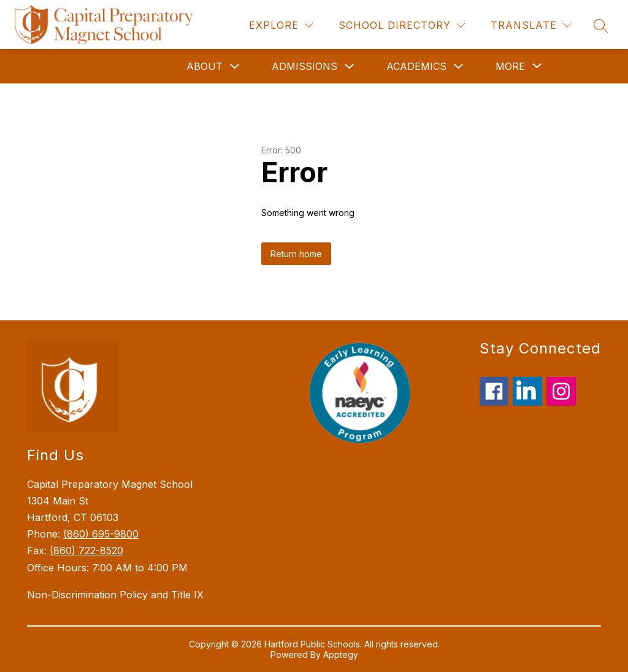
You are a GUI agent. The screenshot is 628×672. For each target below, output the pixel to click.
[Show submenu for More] (510, 66)
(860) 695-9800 (101, 534)
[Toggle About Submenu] (235, 67)
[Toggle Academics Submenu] (459, 67)
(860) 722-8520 (86, 550)
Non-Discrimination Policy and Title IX (115, 595)
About (205, 66)
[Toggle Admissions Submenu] (350, 67)
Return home (296, 254)
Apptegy (341, 655)
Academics (416, 66)
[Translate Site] (531, 25)
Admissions (304, 66)
